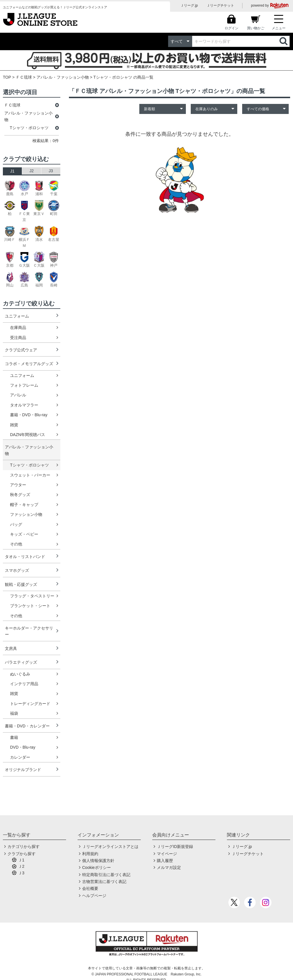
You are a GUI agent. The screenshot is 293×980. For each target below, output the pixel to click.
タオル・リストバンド (25, 557)
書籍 (14, 737)
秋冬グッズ (20, 495)
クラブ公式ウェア (21, 350)
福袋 (14, 713)
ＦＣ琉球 (24, 77)
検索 (284, 41)
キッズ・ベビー (24, 534)
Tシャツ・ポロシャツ (29, 465)
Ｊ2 (21, 866)
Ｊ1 (21, 860)
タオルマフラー (24, 405)
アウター (18, 485)
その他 (16, 544)
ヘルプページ (94, 896)
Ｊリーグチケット (220, 5)
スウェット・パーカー (30, 475)
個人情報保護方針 (98, 861)
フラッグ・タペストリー (32, 596)
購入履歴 (165, 861)
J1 (12, 171)
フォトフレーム (24, 385)
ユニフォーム (17, 316)
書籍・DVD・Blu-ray (29, 415)
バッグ (16, 524)
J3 (51, 171)
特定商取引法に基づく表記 (106, 875)
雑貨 (14, 425)
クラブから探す (22, 854)
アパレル (18, 395)
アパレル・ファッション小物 (63, 77)
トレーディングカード (30, 704)
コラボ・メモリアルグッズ (29, 364)
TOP (7, 77)
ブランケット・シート (30, 606)
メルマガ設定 (169, 867)
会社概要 (90, 888)
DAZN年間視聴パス (28, 435)
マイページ (167, 854)
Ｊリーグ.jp (189, 5)
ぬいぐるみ (20, 674)
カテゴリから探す (24, 847)
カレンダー (20, 757)
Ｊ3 (21, 873)
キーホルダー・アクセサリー (29, 631)
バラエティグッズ (21, 662)
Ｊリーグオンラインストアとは (110, 847)
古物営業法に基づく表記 (104, 882)
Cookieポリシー (97, 867)
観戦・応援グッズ (21, 584)
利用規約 (90, 854)
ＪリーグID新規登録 (175, 847)
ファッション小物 (26, 514)
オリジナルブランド (23, 770)
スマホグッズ (17, 570)
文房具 (11, 648)
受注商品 (18, 338)
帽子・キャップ (24, 505)
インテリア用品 (24, 684)
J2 (32, 171)
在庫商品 (18, 328)
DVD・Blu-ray (23, 747)
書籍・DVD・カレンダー (27, 726)
